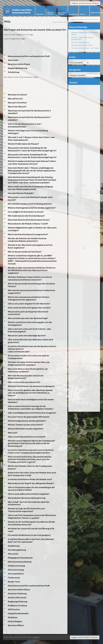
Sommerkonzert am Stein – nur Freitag (85, 48)
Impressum (36, 637)
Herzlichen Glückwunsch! (80, 42)
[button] (35, 56)
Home (61, 22)
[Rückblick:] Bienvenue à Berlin (82, 45)
